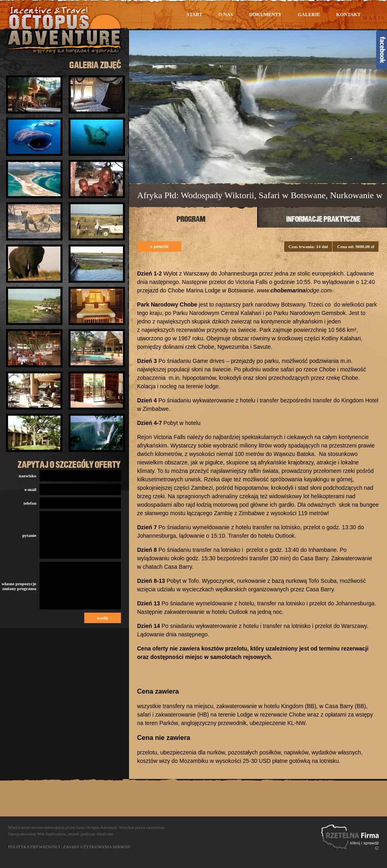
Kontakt (348, 15)
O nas (226, 15)
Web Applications (51, 834)
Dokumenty (265, 15)
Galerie (309, 15)
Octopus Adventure (102, 828)
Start (195, 15)
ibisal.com (105, 834)
